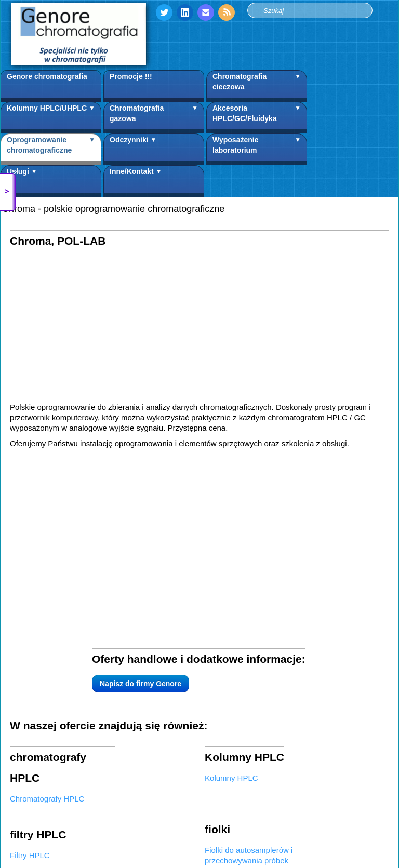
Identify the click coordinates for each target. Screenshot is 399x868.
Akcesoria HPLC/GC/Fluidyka (257, 116)
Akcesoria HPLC (38, 700)
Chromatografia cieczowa (257, 84)
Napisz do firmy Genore (74, 513)
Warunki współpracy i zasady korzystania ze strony (88, 812)
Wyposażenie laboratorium (257, 148)
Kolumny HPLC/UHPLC (51, 116)
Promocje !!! (131, 76)
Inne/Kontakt (136, 179)
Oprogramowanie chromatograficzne (51, 148)
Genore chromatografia (47, 76)
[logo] (78, 34)
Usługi (22, 179)
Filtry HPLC (30, 643)
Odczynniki (133, 148)
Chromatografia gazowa (154, 116)
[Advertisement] (199, 329)
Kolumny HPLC (231, 596)
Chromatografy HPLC (47, 596)
